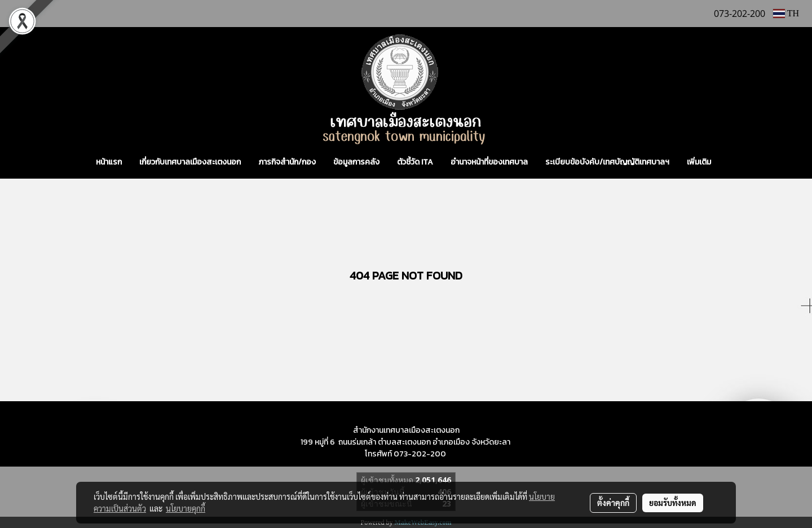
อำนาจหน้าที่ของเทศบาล (489, 162)
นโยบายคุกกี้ (186, 508)
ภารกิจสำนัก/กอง (287, 162)
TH (786, 13)
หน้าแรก (109, 162)
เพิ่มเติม (699, 162)
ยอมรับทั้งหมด (673, 503)
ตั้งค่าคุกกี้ (613, 503)
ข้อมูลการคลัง (356, 162)
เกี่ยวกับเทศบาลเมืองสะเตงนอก (190, 162)
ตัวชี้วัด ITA (415, 162)
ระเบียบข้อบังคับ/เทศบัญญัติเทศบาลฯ (607, 162)
